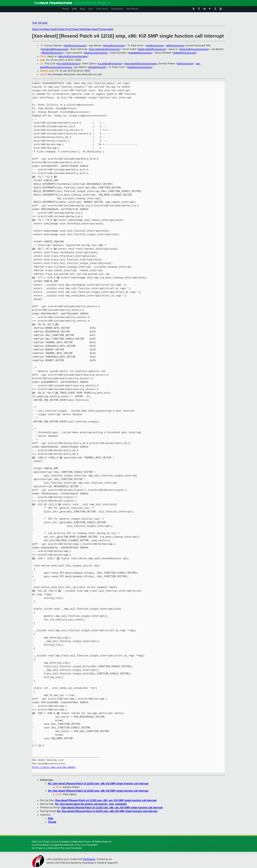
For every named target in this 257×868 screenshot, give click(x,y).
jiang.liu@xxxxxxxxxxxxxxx (194, 49)
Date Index (91, 29)
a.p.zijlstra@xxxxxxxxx (110, 64)
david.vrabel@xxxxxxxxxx (152, 49)
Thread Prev (63, 29)
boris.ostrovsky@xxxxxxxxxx (105, 49)
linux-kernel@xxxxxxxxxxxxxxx (141, 64)
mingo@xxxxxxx (97, 67)
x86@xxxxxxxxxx (175, 46)
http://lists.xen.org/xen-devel (54, 767)
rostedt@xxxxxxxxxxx (184, 53)
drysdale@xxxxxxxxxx (140, 53)
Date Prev (38, 29)
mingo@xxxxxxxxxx (114, 46)
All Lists (43, 23)
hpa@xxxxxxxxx (155, 46)
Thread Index (106, 29)
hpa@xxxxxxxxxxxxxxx (140, 67)
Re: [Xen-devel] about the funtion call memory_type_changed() (91, 804)
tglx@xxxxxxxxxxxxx (75, 46)
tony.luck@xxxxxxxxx (68, 64)
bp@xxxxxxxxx (185, 64)
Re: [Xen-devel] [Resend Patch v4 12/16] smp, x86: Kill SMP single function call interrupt (98, 784)
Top (35, 23)
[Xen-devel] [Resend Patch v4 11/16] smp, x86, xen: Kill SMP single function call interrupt (106, 800)
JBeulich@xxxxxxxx (52, 53)
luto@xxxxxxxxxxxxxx (96, 53)
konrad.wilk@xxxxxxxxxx (55, 49)
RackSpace (89, 859)
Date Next (50, 29)
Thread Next (78, 29)
